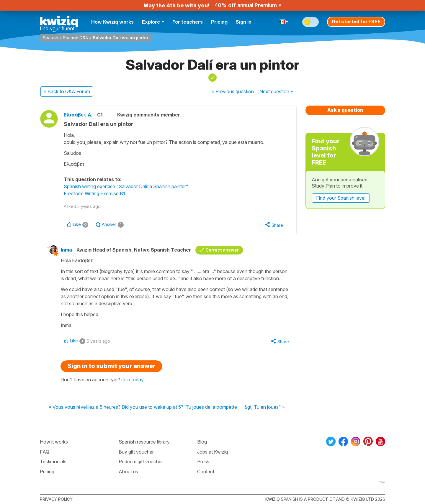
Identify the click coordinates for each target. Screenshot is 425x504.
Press (203, 462)
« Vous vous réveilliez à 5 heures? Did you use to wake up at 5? (116, 407)
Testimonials (53, 462)
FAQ (45, 452)
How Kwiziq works (112, 22)
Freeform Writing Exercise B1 (94, 193)
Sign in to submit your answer (111, 366)
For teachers (188, 22)
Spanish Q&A (75, 38)
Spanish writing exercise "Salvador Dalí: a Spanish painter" (126, 186)
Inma (66, 250)
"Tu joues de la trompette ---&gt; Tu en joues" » (234, 407)
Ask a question (345, 110)
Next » (276, 91)
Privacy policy (56, 499)
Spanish (50, 38)
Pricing (219, 22)
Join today (133, 380)
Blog (202, 442)
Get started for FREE (356, 22)
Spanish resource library (144, 442)
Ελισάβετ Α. (78, 115)
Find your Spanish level (341, 198)
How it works (54, 442)
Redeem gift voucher (141, 462)
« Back (67, 91)
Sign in (244, 22)
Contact (206, 472)
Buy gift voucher (136, 452)
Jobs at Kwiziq (212, 452)
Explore (153, 22)
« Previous (233, 91)
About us (128, 472)
